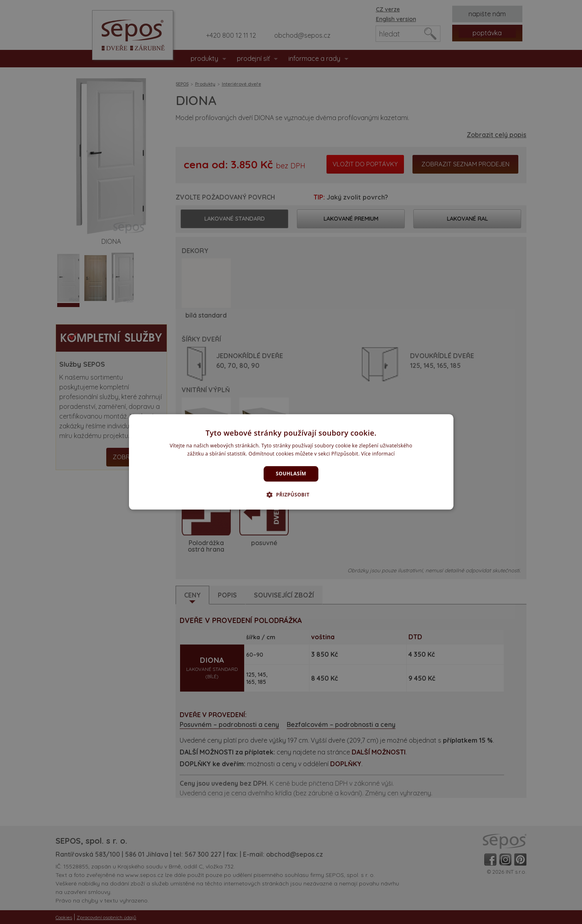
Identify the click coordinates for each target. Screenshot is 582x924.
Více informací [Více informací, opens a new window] (378, 454)
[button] (291, 495)
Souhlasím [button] (291, 474)
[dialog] (291, 462)
